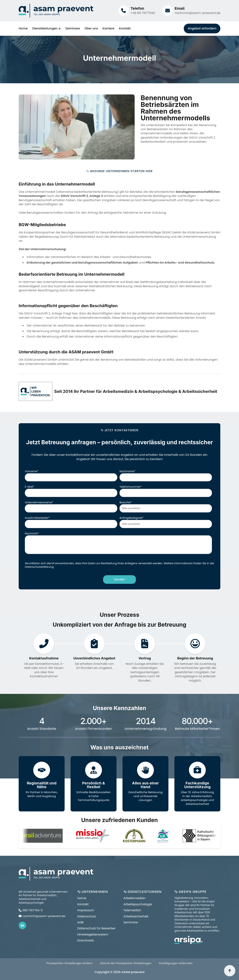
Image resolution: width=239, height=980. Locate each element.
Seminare (73, 29)
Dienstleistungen (45, 29)
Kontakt (125, 29)
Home (23, 29)
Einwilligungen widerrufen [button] (176, 963)
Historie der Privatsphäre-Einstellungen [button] (126, 963)
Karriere (108, 29)
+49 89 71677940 (143, 13)
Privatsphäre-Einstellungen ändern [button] (69, 963)
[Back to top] (230, 971)
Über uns (91, 29)
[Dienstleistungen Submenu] (59, 29)
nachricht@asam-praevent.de (197, 13)
